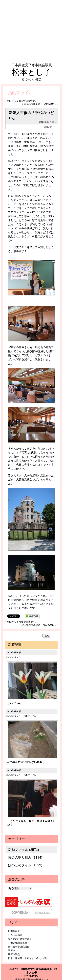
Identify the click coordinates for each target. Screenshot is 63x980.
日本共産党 (14, 931)
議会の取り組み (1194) (25, 857)
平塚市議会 (14, 954)
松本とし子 (32, 72)
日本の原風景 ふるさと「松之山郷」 (28, 958)
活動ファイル (50, 127)
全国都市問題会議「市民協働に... (39, 104)
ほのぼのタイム (13, 657)
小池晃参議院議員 (17, 943)
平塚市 (12, 951)
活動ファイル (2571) (23, 850)
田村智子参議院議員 (19, 947)
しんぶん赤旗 (15, 935)
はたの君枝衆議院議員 (20, 939)
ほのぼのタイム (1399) (25, 865)
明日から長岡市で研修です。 (22, 101)
